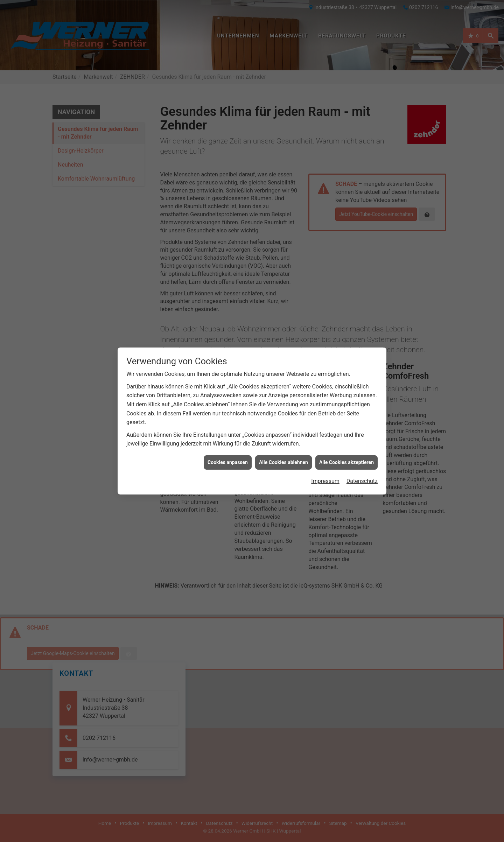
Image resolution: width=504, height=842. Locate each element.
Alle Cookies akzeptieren (346, 415)
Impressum (325, 434)
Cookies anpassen (228, 415)
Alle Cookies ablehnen (283, 415)
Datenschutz (362, 434)
